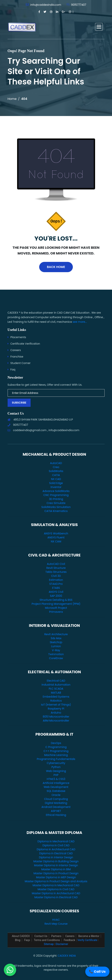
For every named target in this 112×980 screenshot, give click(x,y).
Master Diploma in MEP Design (56, 877)
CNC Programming (56, 495)
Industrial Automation (56, 685)
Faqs (27, 940)
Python (56, 767)
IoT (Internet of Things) (56, 705)
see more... (80, 322)
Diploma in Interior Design (56, 857)
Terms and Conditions (47, 940)
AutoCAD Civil (56, 564)
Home (12, 99)
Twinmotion (56, 654)
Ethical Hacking (56, 815)
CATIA (56, 475)
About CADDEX (21, 936)
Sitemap (49, 944)
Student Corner (21, 363)
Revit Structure (56, 568)
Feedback (69, 940)
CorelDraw (56, 658)
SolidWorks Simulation (56, 507)
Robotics (56, 701)
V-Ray (56, 650)
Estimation (56, 580)
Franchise (17, 357)
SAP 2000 (56, 596)
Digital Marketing (56, 803)
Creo (56, 467)
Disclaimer (62, 944)
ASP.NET (56, 811)
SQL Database (56, 791)
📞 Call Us (97, 972)
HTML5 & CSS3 (56, 779)
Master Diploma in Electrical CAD (56, 897)
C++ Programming (56, 751)
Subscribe (19, 403)
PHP (56, 775)
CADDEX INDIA (67, 956)
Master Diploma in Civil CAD (56, 889)
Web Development (56, 787)
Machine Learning (56, 755)
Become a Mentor (89, 936)
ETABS (56, 588)
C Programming (56, 747)
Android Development (56, 807)
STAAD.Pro (56, 584)
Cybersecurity (56, 763)
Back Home (56, 267)
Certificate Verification (25, 344)
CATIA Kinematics (56, 511)
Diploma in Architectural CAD (56, 849)
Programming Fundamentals (56, 759)
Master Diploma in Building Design (56, 861)
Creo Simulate (56, 503)
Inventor (56, 487)
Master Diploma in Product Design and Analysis (56, 881)
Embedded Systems (56, 697)
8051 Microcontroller (56, 717)
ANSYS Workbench (56, 533)
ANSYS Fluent (56, 537)
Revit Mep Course (56, 924)
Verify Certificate (87, 940)
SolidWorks (56, 471)
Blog (18, 940)
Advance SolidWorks (56, 491)
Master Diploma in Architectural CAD (56, 893)
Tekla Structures (56, 572)
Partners (56, 936)
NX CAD (56, 479)
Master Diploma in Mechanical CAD (56, 885)
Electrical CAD (56, 681)
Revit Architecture (56, 634)
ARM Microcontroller (56, 721)
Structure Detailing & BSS (56, 600)
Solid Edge (56, 483)
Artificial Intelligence (56, 783)
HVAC (56, 920)
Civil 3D (56, 576)
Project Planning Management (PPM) (56, 604)
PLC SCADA (56, 689)
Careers (16, 350)
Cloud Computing (56, 799)
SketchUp (56, 642)
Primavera (56, 612)
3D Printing (56, 499)
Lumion (56, 646)
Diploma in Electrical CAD (56, 853)
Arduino (56, 713)
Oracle (56, 795)
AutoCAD (56, 463)
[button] (99, 27)
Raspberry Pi (56, 709)
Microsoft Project (56, 608)
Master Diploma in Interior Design (56, 865)
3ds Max (56, 638)
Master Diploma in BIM (56, 869)
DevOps (56, 743)
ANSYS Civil (56, 592)
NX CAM (56, 541)
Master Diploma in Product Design (56, 873)
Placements (18, 337)
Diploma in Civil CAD (56, 845)
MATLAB (56, 693)
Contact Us (41, 936)
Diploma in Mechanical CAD (56, 841)
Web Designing (56, 771)
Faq (13, 370)
